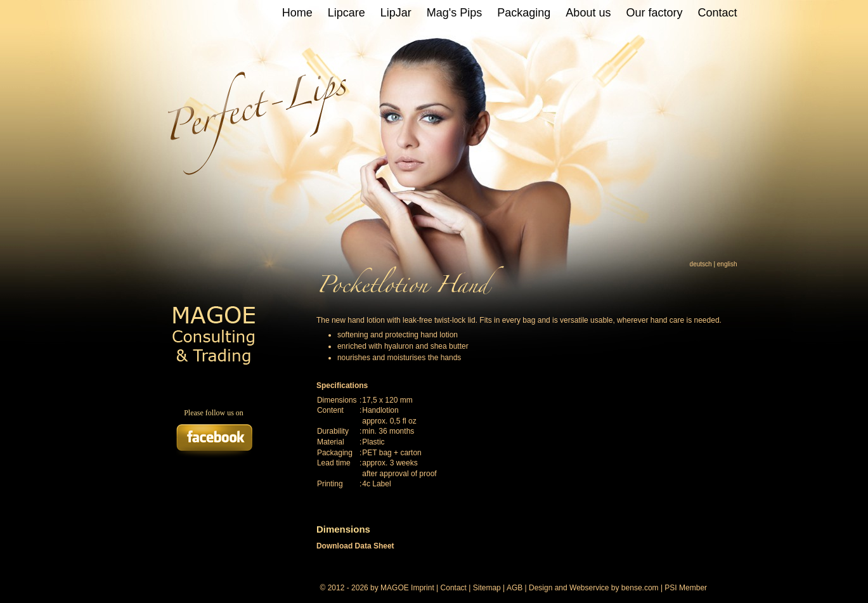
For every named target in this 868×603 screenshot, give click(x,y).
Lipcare (347, 13)
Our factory (654, 13)
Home (297, 13)
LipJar (396, 13)
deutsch (701, 264)
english (727, 264)
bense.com (640, 588)
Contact (717, 13)
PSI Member (686, 588)
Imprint (423, 588)
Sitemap (487, 588)
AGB (515, 588)
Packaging (524, 13)
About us (588, 13)
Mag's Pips (454, 13)
